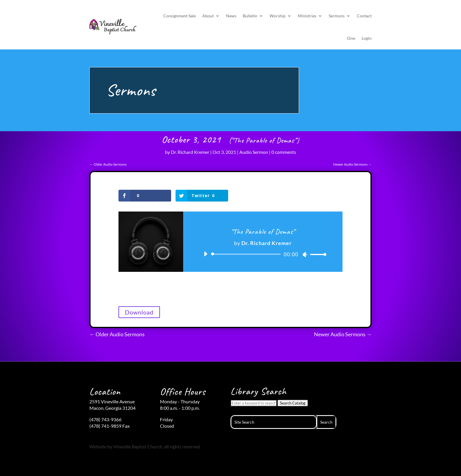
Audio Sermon (254, 152)
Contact (364, 16)
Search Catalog (293, 403)
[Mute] (305, 254)
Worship (278, 16)
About (208, 16)
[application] (263, 254)
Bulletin (250, 16)
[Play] (206, 254)
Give (351, 38)
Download (139, 312)
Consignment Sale (179, 16)
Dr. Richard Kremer (190, 152)
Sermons (337, 16)
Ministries (307, 16)
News (231, 16)
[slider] (247, 254)
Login (367, 38)
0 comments (284, 152)
